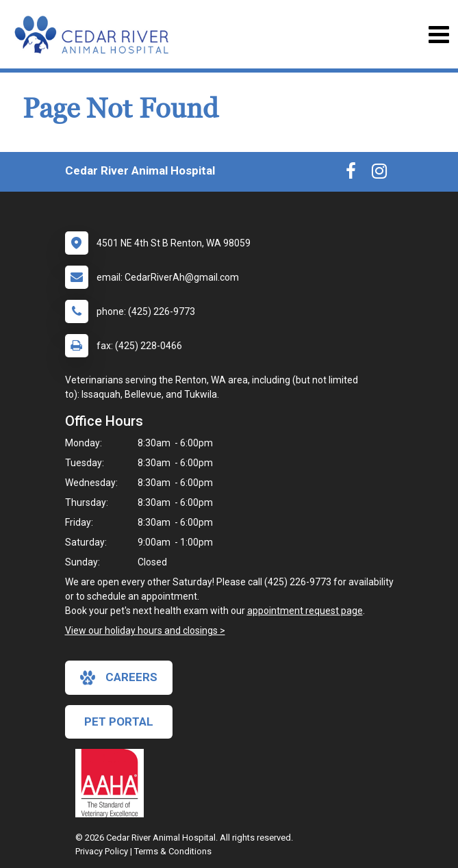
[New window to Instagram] (379, 174)
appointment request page (305, 611)
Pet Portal (119, 722)
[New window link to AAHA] (113, 783)
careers (119, 678)
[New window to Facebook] (351, 174)
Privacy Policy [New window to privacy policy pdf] (102, 851)
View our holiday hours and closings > (145, 630)
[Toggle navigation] (438, 35)
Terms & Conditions (173, 851)
